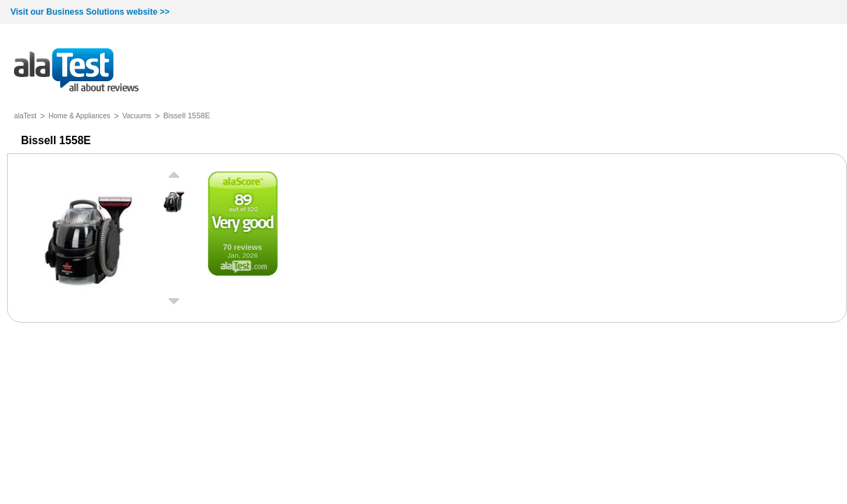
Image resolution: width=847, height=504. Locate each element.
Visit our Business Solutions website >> (90, 12)
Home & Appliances (79, 116)
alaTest (25, 116)
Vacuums (137, 116)
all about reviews (76, 71)
